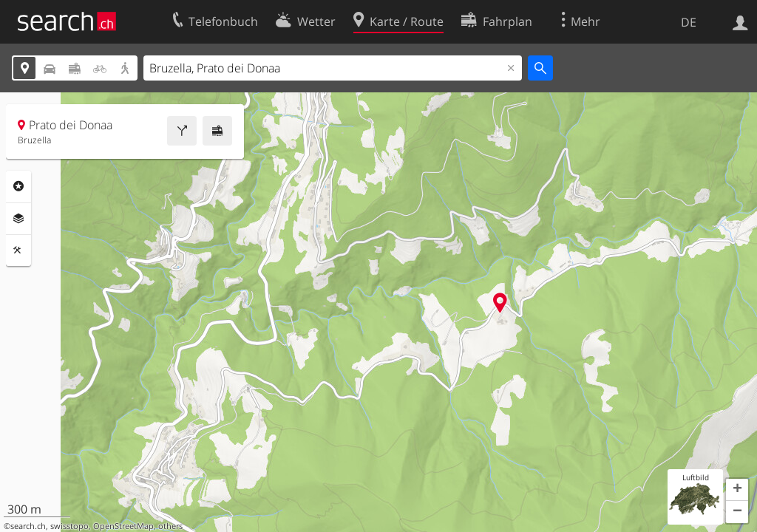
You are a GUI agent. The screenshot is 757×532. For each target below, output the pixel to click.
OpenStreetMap (123, 526)
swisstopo (69, 526)
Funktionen (18, 250)
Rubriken (18, 186)
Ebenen (18, 219)
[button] (737, 490)
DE (689, 22)
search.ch (28, 526)
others (170, 526)
